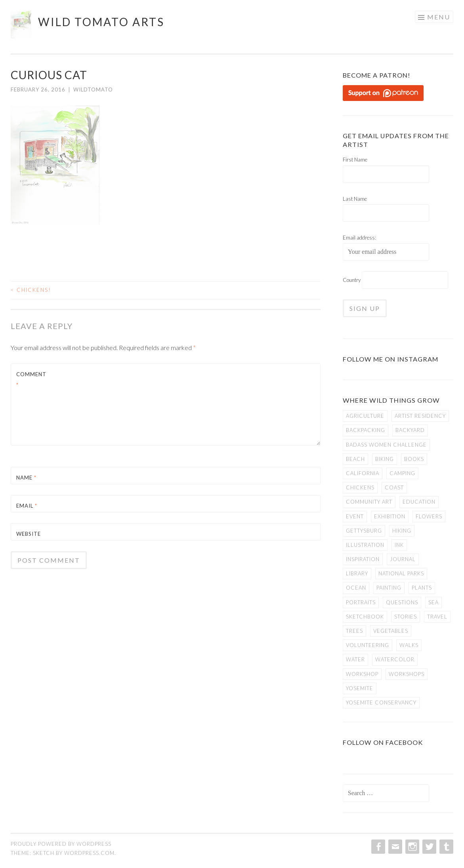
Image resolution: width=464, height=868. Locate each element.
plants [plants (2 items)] (422, 588)
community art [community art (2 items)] (369, 502)
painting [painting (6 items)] (389, 588)
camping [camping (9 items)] (402, 473)
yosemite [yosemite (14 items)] (360, 688)
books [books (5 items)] (414, 459)
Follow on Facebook (383, 742)
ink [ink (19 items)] (399, 545)
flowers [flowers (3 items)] (429, 516)
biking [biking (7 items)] (385, 459)
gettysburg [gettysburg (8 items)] (364, 531)
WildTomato (93, 89)
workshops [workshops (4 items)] (407, 674)
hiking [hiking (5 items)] (402, 531)
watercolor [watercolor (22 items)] (395, 659)
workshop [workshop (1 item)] (362, 674)
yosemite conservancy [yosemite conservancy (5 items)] (381, 702)
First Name (355, 160)
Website (29, 534)
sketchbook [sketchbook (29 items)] (365, 617)
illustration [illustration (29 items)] (365, 545)
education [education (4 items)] (419, 502)
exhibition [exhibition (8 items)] (390, 516)
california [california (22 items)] (363, 473)
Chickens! (31, 290)
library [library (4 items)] (357, 573)
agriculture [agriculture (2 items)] (365, 416)
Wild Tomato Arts (101, 22)
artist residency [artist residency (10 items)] (420, 416)
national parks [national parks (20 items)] (401, 573)
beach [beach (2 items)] (355, 459)
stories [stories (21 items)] (406, 617)
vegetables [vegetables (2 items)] (391, 631)
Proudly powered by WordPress (61, 844)
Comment (31, 380)
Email (27, 506)
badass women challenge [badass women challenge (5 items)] (386, 445)
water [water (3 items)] (355, 659)
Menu (439, 17)
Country (352, 280)
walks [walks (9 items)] (409, 645)
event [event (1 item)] (355, 516)
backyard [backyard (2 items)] (410, 430)
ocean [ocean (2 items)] (356, 588)
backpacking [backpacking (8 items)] (366, 430)
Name (26, 478)
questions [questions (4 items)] (402, 602)
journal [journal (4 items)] (403, 559)
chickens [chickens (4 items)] (360, 487)
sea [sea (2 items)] (433, 602)
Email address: (359, 238)
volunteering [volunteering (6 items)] (368, 645)
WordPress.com (89, 853)
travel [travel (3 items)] (437, 617)
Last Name (355, 199)
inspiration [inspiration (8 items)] (363, 559)
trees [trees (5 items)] (354, 631)
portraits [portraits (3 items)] (361, 602)
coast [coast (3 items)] (394, 487)
